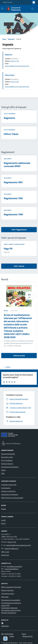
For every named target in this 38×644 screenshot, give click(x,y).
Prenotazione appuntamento (11, 610)
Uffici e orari (5, 552)
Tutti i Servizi (19, 266)
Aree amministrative (8, 454)
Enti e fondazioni (7, 460)
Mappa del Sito (28, 636)
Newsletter (5, 626)
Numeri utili (5, 555)
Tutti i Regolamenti (19, 230)
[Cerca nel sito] (32, 9)
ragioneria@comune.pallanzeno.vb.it (17, 66)
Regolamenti (8, 159)
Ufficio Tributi (10, 75)
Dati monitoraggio (7, 634)
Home (4, 39)
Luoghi (3, 520)
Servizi (24, 634)
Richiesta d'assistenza (9, 613)
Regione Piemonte (8, 2)
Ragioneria (9, 54)
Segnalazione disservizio (9, 608)
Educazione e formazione (10, 494)
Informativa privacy (8, 594)
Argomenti (11, 39)
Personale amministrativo (10, 467)
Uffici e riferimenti (9, 114)
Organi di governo (7, 464)
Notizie (6, 311)
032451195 (15, 61)
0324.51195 (12, 542)
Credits (12, 636)
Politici (3, 470)
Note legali (5, 597)
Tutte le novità (19, 356)
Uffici (3, 473)
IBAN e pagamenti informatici (11, 587)
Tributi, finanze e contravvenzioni (14, 244)
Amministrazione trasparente (11, 603)
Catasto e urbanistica (8, 491)
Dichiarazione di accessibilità (11, 600)
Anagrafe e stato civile (9, 485)
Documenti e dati (7, 457)
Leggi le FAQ (5, 605)
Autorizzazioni (6, 488)
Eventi (3, 523)
